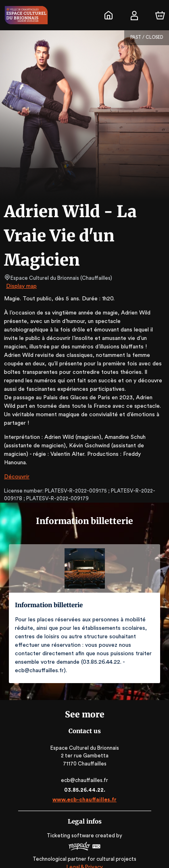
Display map (22, 286)
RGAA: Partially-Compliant (84, 858)
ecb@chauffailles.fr (84, 763)
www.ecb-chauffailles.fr (84, 783)
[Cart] (160, 15)
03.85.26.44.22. (84, 773)
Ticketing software (71, 819)
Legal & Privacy (84, 850)
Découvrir (16, 468)
